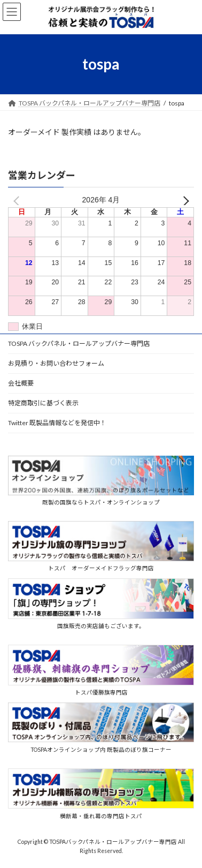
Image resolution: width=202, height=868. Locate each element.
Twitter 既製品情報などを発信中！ (57, 423)
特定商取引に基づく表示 (43, 403)
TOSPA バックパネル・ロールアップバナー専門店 (79, 344)
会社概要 (21, 383)
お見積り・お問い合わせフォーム (56, 363)
